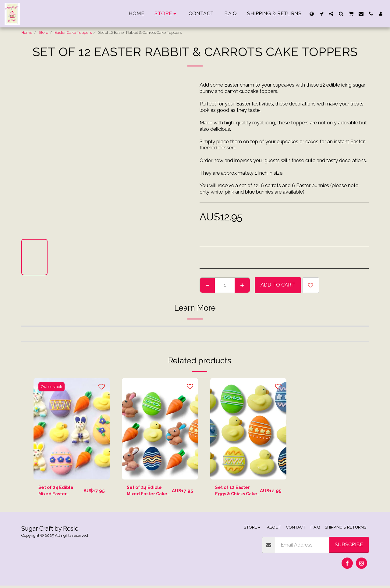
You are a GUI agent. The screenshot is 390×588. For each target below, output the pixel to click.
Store (43, 32)
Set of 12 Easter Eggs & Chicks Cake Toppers (235, 492)
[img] (72, 429)
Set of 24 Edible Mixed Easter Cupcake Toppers (58, 492)
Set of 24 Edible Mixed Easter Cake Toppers (147, 492)
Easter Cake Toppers (73, 32)
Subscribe (349, 547)
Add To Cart (278, 285)
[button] (321, 14)
